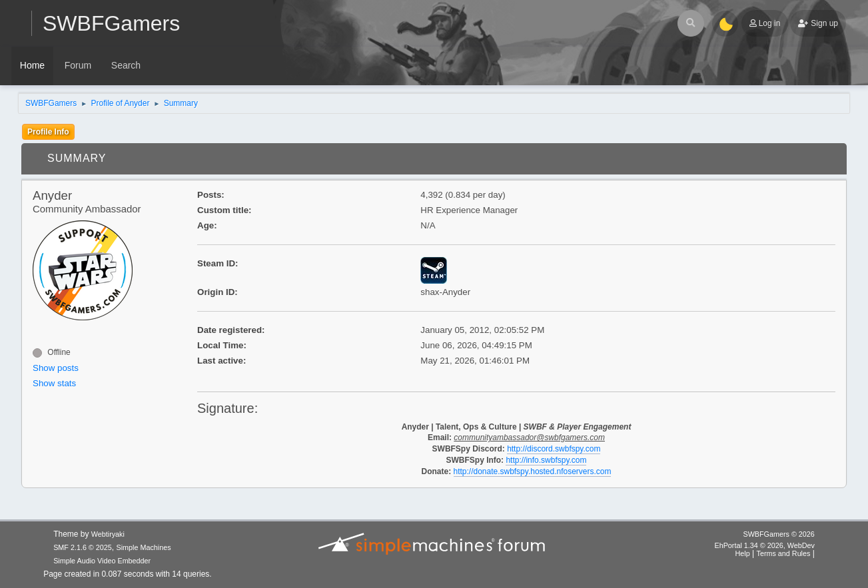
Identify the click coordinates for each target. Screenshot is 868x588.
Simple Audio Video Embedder (102, 561)
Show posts (56, 368)
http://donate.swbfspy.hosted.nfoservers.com (533, 471)
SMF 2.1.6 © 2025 (83, 547)
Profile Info (48, 132)
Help (743, 553)
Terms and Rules (784, 553)
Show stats (54, 383)
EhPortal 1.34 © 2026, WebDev (764, 545)
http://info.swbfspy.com (546, 460)
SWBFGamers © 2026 (778, 534)
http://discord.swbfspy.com (554, 449)
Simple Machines (143, 547)
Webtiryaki (108, 534)
